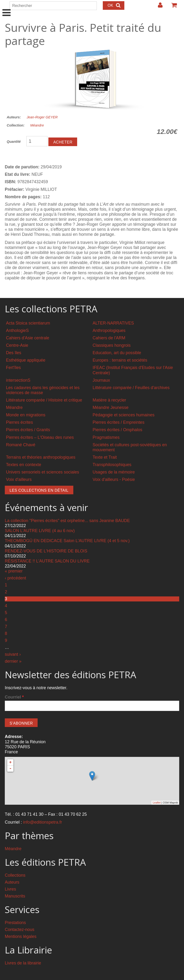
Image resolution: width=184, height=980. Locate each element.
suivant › (13, 654)
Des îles (14, 353)
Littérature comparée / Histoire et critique (44, 400)
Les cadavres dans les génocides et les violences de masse (43, 390)
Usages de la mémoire (114, 472)
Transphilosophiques (112, 465)
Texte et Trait (105, 457)
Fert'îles (13, 368)
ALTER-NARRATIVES (113, 323)
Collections (15, 875)
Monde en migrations (26, 415)
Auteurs (12, 882)
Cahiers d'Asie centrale (28, 338)
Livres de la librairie (23, 963)
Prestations (15, 923)
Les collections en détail (39, 490)
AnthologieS (17, 330)
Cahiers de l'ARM (109, 338)
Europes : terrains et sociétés (120, 360)
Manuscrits (15, 896)
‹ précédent (15, 578)
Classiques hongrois (112, 345)
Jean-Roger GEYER (42, 117)
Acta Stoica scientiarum (28, 323)
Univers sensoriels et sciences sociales (43, 472)
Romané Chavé (21, 445)
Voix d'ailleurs (19, 479)
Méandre (37, 125)
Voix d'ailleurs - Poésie (114, 479)
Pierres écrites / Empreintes (119, 422)
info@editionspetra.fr (43, 822)
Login (158, 7)
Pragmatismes (106, 437)
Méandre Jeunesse (111, 407)
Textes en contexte (24, 465)
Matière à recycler (109, 400)
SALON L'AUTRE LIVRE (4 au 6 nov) (40, 531)
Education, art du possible (117, 353)
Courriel (14, 697)
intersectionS (18, 380)
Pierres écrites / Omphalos (118, 430)
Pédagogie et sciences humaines (124, 415)
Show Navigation (7, 8)
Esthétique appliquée (26, 360)
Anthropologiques (109, 330)
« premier (14, 571)
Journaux (101, 380)
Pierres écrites (19, 422)
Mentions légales (21, 936)
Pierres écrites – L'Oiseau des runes (40, 437)
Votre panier (172, 7)
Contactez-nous (20, 930)
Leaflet (157, 803)
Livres (10, 889)
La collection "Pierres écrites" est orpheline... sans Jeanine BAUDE (67, 521)
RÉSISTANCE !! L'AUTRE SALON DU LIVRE (47, 561)
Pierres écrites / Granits (28, 430)
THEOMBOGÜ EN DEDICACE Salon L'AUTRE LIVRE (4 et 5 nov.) (67, 541)
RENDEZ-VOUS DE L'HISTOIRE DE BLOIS (46, 551)
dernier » (13, 661)
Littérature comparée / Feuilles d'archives (131, 388)
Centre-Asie (17, 345)
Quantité (14, 142)
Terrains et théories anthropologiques (41, 457)
